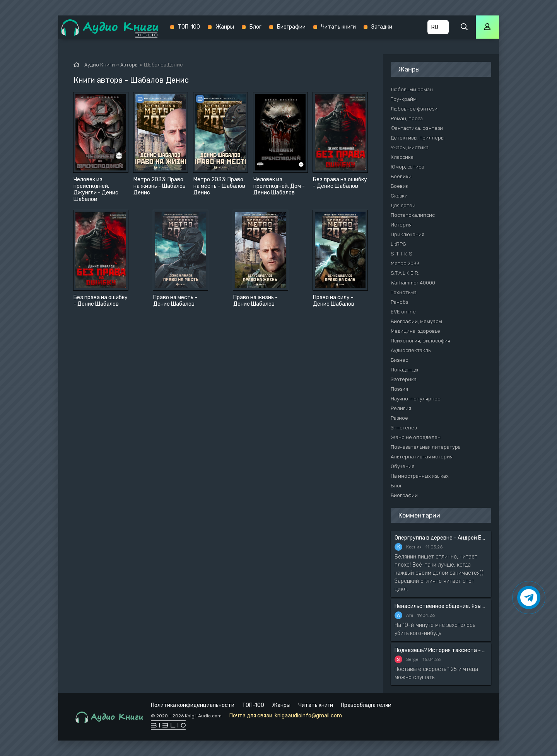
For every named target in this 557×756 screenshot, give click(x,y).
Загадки (382, 27)
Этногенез (404, 428)
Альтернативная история (422, 457)
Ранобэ (400, 302)
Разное (399, 418)
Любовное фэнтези (414, 109)
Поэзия (399, 389)
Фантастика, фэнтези (417, 128)
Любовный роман (412, 89)
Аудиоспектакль (411, 350)
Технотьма (404, 292)
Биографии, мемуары (416, 321)
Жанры (225, 27)
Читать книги (338, 27)
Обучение (403, 466)
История (401, 225)
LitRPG (398, 244)
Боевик (400, 186)
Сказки (399, 196)
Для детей (403, 205)
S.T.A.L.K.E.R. (405, 273)
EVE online (403, 312)
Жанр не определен (416, 437)
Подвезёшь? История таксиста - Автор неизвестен (441, 650)
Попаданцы (404, 370)
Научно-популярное (416, 399)
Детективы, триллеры (418, 138)
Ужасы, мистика (410, 147)
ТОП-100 (189, 27)
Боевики (401, 176)
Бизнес (399, 360)
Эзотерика (404, 379)
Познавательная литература (426, 447)
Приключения (407, 234)
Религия (401, 408)
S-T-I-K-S (402, 254)
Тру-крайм (404, 99)
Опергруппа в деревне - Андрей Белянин (441, 538)
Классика (402, 157)
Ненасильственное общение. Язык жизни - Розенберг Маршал (441, 606)
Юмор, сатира (407, 167)
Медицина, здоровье (415, 331)
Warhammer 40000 (413, 283)
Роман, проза (407, 118)
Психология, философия (420, 341)
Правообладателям (366, 705)
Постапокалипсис (413, 215)
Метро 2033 (405, 263)
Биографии (291, 27)
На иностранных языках (420, 476)
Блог (255, 27)
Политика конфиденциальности (193, 705)
